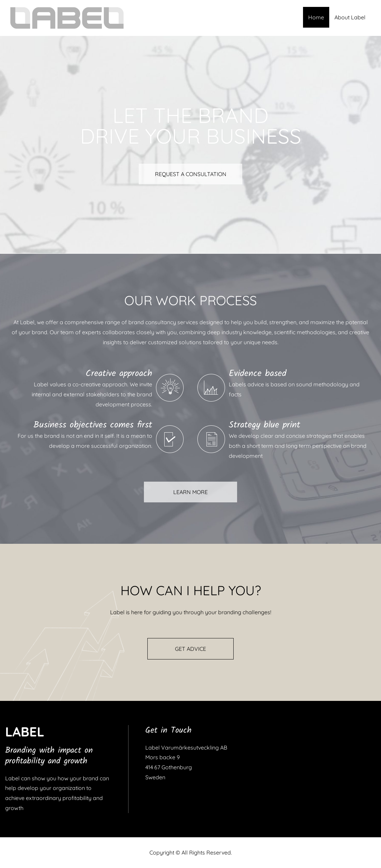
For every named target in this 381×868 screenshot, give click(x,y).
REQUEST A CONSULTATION (191, 174)
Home (316, 17)
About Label (350, 17)
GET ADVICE (190, 649)
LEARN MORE (190, 492)
